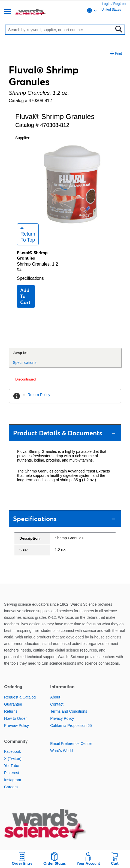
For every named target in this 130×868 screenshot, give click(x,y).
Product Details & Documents (64, 433)
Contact (57, 704)
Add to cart (25, 296)
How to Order (15, 718)
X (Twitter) (13, 759)
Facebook (12, 751)
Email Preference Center (71, 744)
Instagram (13, 780)
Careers (11, 787)
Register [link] (120, 4)
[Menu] (8, 12)
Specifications (30, 278)
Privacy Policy (62, 718)
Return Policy (39, 395)
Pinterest (12, 773)
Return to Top (28, 234)
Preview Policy (16, 726)
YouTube (12, 766)
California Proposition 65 (71, 726)
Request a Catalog (20, 697)
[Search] (60, 30)
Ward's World (61, 751)
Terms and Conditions (69, 711)
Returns (11, 711)
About (55, 697)
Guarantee (13, 704)
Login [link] (106, 4)
